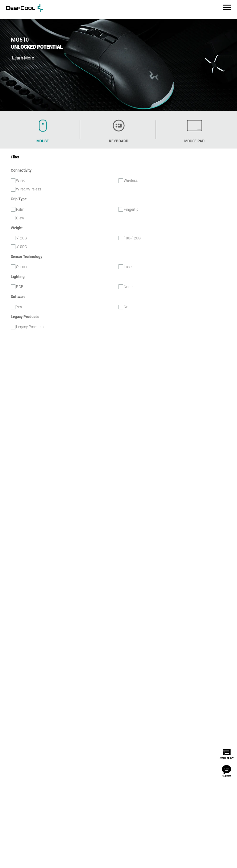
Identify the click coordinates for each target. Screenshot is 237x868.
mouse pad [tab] (194, 129)
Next (230, 61)
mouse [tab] (43, 129)
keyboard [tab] (119, 129)
